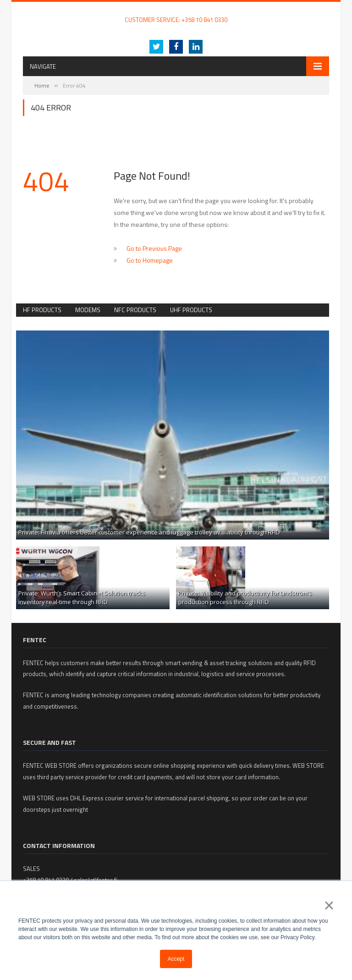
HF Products (42, 310)
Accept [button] (176, 959)
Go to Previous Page (154, 248)
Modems (88, 310)
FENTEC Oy (37, 11)
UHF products (191, 310)
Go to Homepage (150, 260)
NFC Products (135, 310)
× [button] (329, 905)
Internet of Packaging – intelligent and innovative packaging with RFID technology (176, 29)
